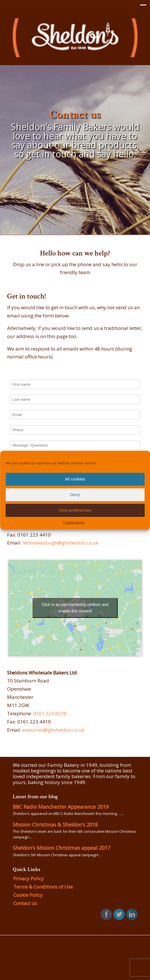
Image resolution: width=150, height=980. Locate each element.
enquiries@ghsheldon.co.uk (53, 730)
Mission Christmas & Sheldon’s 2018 (55, 825)
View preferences (75, 510)
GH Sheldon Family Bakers (75, 37)
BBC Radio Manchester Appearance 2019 (61, 807)
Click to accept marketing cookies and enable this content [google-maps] (75, 608)
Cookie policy (74, 522)
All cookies (75, 479)
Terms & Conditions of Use (43, 887)
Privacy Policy (29, 878)
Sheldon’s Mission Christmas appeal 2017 (62, 848)
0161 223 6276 (50, 713)
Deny (75, 495)
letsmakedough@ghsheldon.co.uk (60, 543)
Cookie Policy (28, 895)
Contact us (25, 903)
